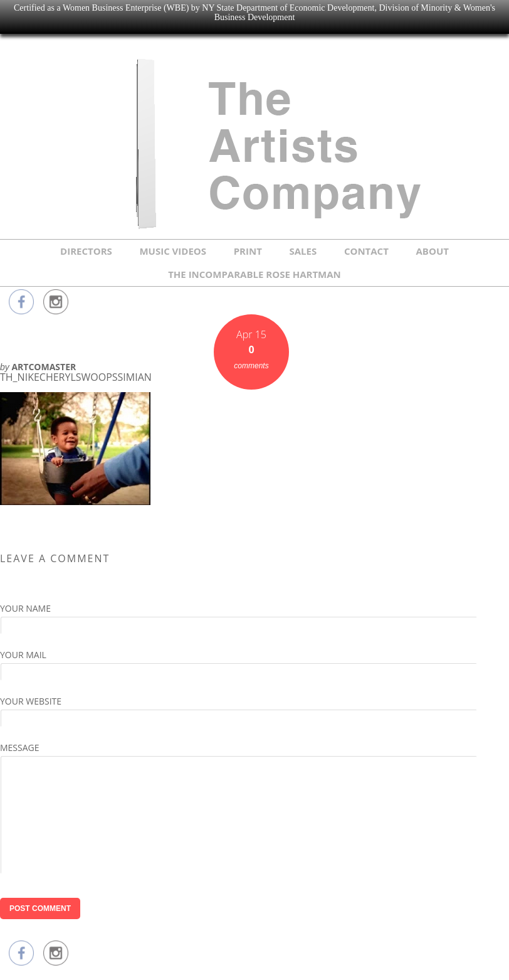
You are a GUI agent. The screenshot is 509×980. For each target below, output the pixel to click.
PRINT (248, 251)
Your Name (25, 608)
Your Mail (23, 655)
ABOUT (433, 251)
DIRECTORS (86, 251)
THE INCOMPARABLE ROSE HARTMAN (255, 274)
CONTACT (366, 251)
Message (20, 748)
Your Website (31, 701)
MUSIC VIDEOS (173, 251)
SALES (303, 251)
